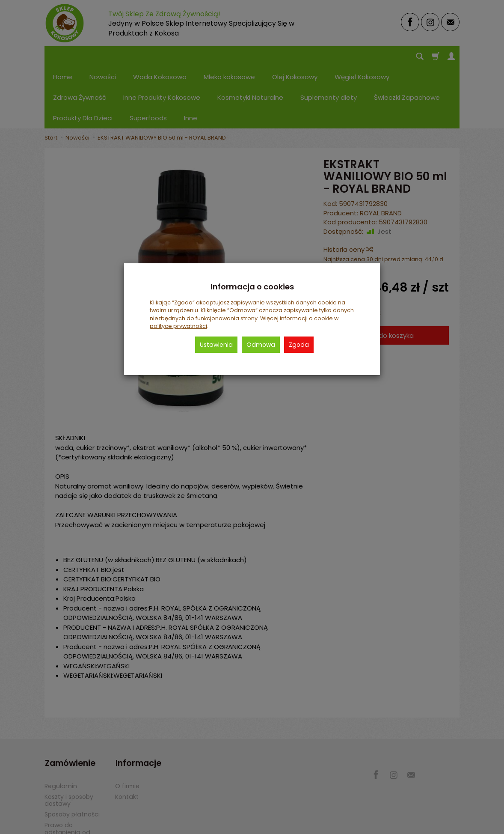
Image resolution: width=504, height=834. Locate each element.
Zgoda (299, 345)
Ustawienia (216, 345)
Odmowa (261, 345)
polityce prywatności (178, 326)
